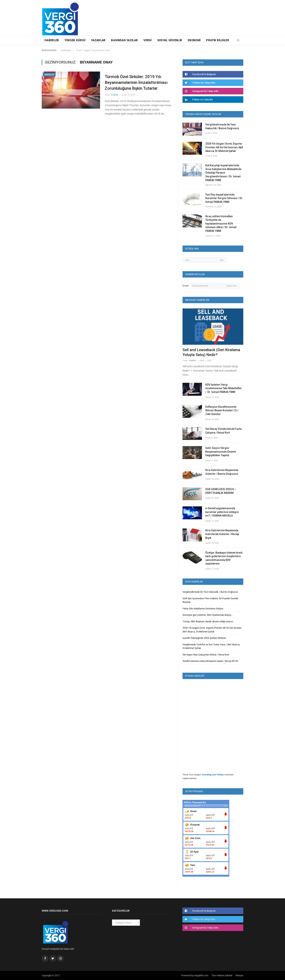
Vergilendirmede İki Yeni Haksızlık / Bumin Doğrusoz (222, 126)
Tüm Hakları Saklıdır (222, 975)
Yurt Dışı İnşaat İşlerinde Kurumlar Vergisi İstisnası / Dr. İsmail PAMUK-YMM (224, 198)
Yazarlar (98, 40)
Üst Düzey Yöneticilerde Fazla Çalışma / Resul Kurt (223, 431)
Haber (115, 95)
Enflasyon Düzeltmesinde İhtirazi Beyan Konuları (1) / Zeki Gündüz (222, 410)
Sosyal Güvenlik (170, 40)
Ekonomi (194, 40)
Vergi (148, 40)
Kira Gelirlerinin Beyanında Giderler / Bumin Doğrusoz (222, 472)
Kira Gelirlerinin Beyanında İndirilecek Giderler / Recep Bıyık (222, 534)
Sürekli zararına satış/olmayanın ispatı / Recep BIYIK (210, 661)
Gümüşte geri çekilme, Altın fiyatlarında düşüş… (208, 615)
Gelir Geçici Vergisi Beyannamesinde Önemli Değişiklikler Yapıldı (221, 452)
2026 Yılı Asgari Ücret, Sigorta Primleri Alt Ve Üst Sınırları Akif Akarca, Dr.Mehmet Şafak (224, 147)
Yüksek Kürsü (75, 40)
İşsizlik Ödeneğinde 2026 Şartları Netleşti (204, 638)
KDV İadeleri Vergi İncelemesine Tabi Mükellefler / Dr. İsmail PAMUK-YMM (224, 388)
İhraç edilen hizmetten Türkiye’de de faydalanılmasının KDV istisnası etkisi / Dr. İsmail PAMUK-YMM (221, 224)
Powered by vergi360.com (195, 975)
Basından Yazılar (124, 40)
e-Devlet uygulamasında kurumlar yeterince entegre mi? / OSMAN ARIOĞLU (222, 512)
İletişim (239, 975)
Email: (186, 286)
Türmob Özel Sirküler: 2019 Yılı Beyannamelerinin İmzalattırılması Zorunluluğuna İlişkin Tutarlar (136, 82)
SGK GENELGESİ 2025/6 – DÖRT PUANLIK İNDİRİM (221, 491)
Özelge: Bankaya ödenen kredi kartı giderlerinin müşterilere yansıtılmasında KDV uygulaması (224, 558)
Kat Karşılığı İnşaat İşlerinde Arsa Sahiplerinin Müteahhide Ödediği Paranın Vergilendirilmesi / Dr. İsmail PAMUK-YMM (223, 173)
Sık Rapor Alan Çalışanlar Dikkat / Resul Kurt (206, 655)
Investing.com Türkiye (213, 775)
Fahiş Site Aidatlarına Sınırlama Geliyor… (204, 609)
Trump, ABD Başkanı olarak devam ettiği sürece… (209, 621)
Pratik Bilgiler (218, 40)
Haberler (52, 40)
